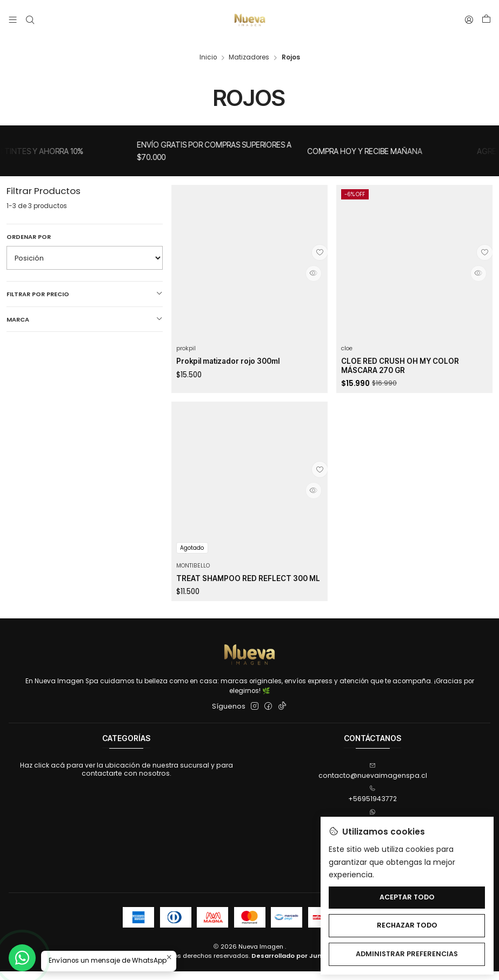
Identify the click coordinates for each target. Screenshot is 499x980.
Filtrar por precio (85, 286)
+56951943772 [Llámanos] (372, 803)
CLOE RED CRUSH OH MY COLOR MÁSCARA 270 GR (406, 361)
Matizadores (249, 50)
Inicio (208, 50)
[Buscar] (30, 20)
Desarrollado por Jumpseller (299, 964)
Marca (85, 312)
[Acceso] (469, 20)
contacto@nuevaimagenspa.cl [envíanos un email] (373, 780)
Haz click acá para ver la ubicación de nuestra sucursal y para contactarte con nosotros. (127, 778)
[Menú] (13, 20)
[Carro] (486, 20)
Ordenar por (29, 229)
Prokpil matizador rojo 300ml (236, 355)
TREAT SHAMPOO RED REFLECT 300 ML (249, 608)
